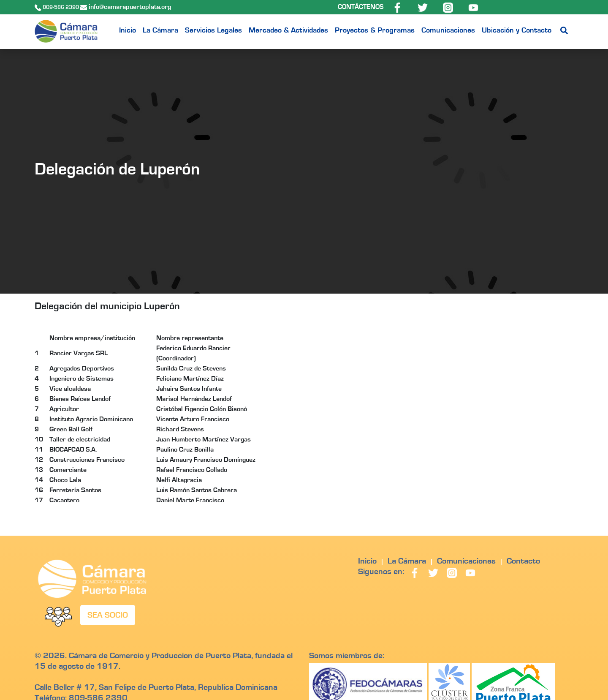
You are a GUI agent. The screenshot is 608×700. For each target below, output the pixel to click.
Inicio (128, 30)
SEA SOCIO (108, 615)
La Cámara (160, 30)
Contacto (523, 561)
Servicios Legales (213, 30)
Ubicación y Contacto (517, 30)
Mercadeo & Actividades (288, 30)
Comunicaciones (448, 30)
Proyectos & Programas (375, 30)
